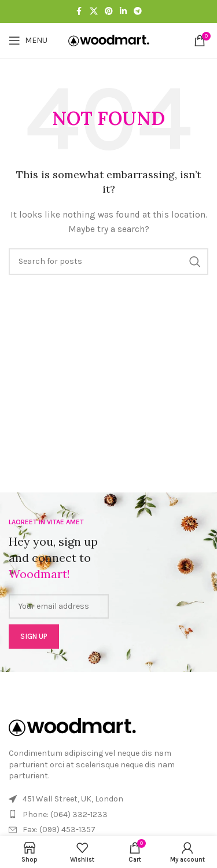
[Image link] (72, 727)
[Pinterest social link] (109, 12)
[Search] (108, 262)
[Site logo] (109, 40)
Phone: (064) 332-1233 (65, 814)
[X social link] (94, 12)
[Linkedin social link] (123, 12)
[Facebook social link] (79, 12)
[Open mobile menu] (28, 41)
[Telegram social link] (138, 12)
